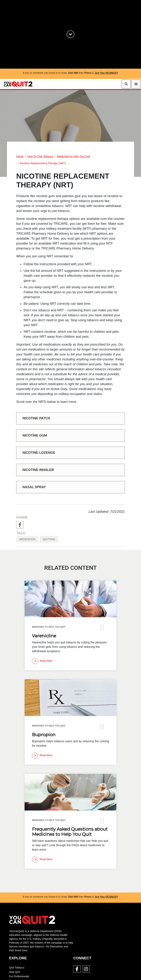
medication (27, 539)
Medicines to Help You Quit (73, 156)
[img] (70, 599)
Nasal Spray (34, 487)
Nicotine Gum (35, 435)
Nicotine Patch (36, 418)
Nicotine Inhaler (38, 470)
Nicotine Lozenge (39, 453)
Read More (42, 661)
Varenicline (44, 636)
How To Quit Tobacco (40, 156)
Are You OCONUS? (106, 73)
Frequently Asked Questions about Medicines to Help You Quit (70, 832)
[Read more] (42, 661)
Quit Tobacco (17, 968)
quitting (49, 539)
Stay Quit (15, 972)
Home (20, 156)
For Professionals (19, 976)
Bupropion (44, 735)
